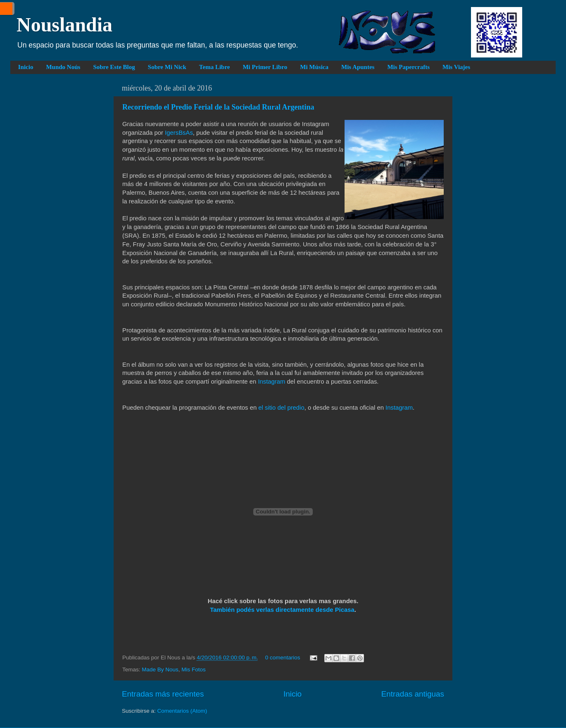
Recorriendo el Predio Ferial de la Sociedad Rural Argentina (218, 107)
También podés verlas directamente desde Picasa (282, 610)
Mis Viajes (456, 67)
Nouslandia (64, 25)
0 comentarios (283, 658)
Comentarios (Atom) (182, 711)
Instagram (271, 382)
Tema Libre (215, 67)
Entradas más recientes (163, 694)
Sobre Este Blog (114, 67)
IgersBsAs (179, 133)
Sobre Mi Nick (167, 67)
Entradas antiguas (413, 694)
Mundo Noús (63, 67)
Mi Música (314, 67)
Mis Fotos (194, 670)
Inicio (26, 67)
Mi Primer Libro (265, 67)
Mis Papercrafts (408, 67)
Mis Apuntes (358, 67)
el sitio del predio (281, 408)
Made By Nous (160, 670)
